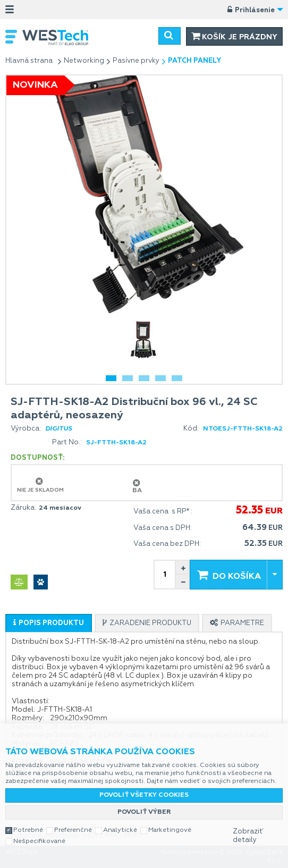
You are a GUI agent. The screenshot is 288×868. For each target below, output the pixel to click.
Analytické (120, 830)
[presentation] (49, 623)
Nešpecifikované (39, 841)
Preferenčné (73, 830)
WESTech (61, 37)
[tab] (49, 623)
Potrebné (28, 830)
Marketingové (170, 830)
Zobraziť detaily (248, 836)
